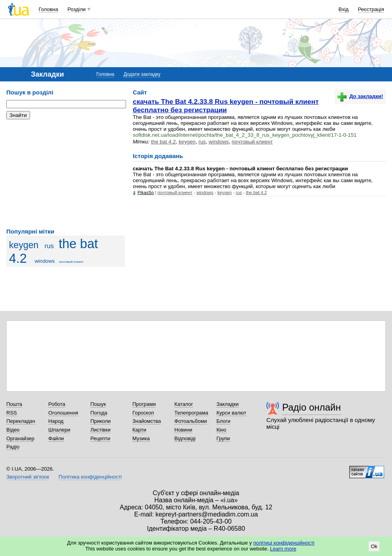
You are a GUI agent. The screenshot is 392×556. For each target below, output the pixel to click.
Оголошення (63, 413)
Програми (144, 404)
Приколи (101, 421)
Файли (56, 438)
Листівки (101, 430)
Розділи (77, 9)
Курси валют (232, 413)
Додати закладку (142, 74)
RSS (12, 413)
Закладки (228, 404)
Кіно (221, 430)
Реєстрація (371, 9)
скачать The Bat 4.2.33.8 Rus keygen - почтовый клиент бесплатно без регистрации (226, 106)
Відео (13, 430)
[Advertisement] (66, 174)
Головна (48, 9)
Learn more (283, 549)
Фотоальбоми (190, 421)
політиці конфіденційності (284, 543)
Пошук (98, 404)
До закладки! (360, 96)
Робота (57, 404)
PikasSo (146, 192)
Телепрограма (191, 413)
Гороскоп (143, 413)
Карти (139, 430)
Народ (56, 421)
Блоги (223, 421)
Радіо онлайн (312, 407)
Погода (99, 413)
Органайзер (20, 438)
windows (45, 261)
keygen (24, 245)
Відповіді (185, 438)
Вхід (344, 9)
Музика (141, 438)
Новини (183, 430)
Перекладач (21, 421)
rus (49, 246)
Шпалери (59, 430)
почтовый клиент (71, 262)
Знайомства (147, 421)
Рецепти (100, 438)
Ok (374, 546)
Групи (223, 438)
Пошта (14, 404)
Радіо (13, 447)
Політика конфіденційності (90, 477)
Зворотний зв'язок (28, 477)
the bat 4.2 (163, 142)
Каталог (184, 404)
